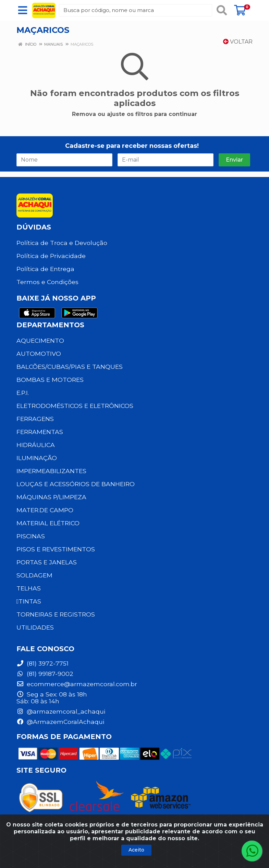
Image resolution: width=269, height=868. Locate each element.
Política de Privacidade (51, 256)
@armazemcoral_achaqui (61, 711)
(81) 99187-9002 (45, 674)
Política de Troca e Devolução (62, 243)
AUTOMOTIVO (39, 354)
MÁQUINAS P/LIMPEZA (51, 497)
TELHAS (29, 588)
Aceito (136, 850)
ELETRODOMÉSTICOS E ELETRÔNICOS (75, 406)
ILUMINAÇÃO (37, 458)
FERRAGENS (35, 419)
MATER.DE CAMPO (45, 510)
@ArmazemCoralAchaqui (60, 722)
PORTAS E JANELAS (47, 562)
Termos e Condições (47, 282)
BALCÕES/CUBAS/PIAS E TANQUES (70, 367)
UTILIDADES (35, 627)
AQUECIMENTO (40, 341)
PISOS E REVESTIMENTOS (56, 549)
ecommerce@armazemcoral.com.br (77, 684)
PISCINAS (31, 536)
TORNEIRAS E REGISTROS (56, 614)
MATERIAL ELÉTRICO (48, 523)
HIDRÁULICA (36, 445)
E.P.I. (23, 393)
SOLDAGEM (34, 575)
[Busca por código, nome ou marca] (135, 10)
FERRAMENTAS (40, 432)
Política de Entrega (45, 269)
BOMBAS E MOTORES (50, 380)
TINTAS (29, 601)
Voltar (238, 42)
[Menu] (23, 10)
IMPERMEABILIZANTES (51, 471)
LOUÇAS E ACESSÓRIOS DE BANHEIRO (76, 484)
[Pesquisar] (222, 10)
